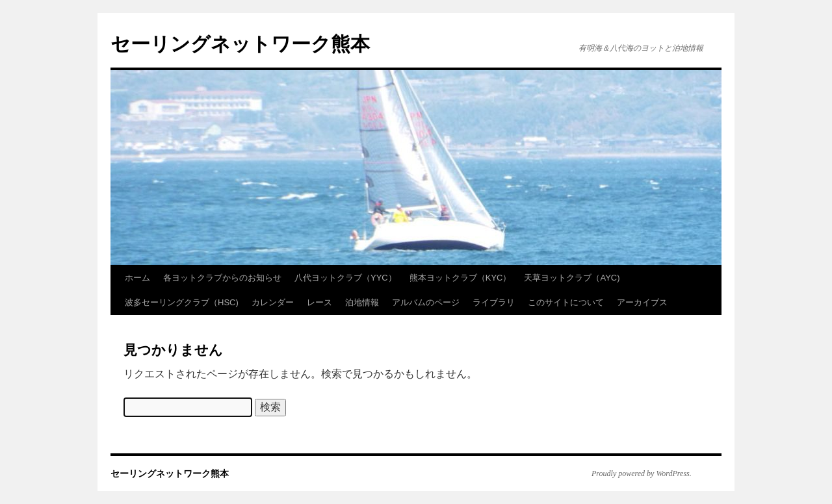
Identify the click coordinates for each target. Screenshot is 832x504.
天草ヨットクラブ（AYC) (572, 278)
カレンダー (273, 302)
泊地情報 (362, 302)
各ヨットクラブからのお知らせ (222, 278)
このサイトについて (566, 302)
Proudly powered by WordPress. (642, 473)
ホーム (137, 278)
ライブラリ (494, 302)
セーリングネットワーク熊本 (240, 44)
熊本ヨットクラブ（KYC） (461, 278)
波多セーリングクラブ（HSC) (182, 302)
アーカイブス (642, 302)
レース (319, 302)
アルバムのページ (426, 302)
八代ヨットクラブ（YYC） (345, 278)
